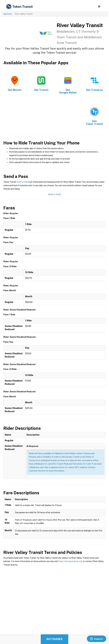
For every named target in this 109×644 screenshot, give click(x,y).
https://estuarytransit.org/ (70, 561)
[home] (20, 7)
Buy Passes (54, 639)
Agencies (8, 14)
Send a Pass (22, 182)
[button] (99, 7)
